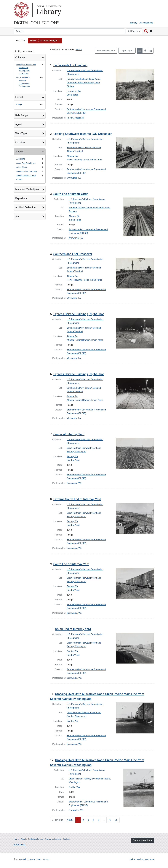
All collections (146, 23)
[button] (45, 41)
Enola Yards (73, 95)
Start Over (21, 41)
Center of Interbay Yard (69, 434)
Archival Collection (26, 207)
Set (17, 217)
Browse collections (53, 839)
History (134, 23)
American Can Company (27, 171)
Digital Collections (37, 22)
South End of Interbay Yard (71, 564)
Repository (21, 198)
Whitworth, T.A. (74, 178)
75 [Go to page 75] (110, 820)
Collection (21, 57)
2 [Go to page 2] (83, 820)
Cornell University (21, 10)
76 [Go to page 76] (116, 820)
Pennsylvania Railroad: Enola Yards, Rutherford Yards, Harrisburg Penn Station (84, 83)
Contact (66, 839)
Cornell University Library (31, 859)
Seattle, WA (72, 457)
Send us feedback (143, 840)
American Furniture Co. (26, 175)
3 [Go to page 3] (88, 820)
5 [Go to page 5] (98, 820)
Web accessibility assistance (142, 859)
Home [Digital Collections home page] (16, 839)
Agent (19, 124)
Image (19, 104)
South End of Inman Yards (71, 194)
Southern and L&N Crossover (73, 254)
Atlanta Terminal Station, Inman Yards (85, 340)
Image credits (20, 844)
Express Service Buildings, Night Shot (78, 314)
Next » (79, 50)
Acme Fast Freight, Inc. (26, 163)
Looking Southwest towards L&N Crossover (82, 134)
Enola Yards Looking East (70, 65)
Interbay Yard (73, 460)
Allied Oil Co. (22, 167)
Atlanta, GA (72, 156)
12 (126, 50)
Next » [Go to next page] (70, 820)
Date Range (22, 115)
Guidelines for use (35, 839)
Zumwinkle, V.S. (74, 483)
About (23, 839)
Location (20, 142)
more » (19, 179)
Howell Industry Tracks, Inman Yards (84, 160)
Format (19, 97)
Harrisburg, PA (74, 91)
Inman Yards (75, 220)
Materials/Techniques (27, 189)
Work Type (21, 133)
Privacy (46, 859)
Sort (105, 51)
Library (49, 10)
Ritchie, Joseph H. (76, 118)
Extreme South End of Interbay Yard (77, 499)
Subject (19, 152)
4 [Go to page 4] (93, 820)
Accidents (21, 159)
